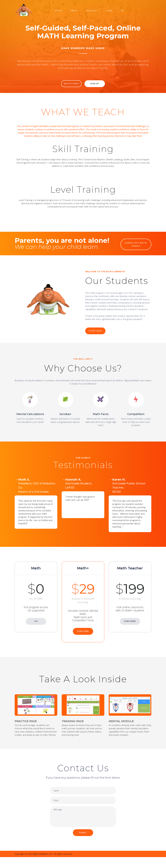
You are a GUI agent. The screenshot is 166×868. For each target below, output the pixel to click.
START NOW (96, 335)
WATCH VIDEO (69, 84)
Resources (92, 11)
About (74, 11)
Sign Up (58, 11)
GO (36, 622)
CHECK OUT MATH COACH (136, 246)
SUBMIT (83, 843)
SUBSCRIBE (83, 632)
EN (122, 11)
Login (109, 11)
